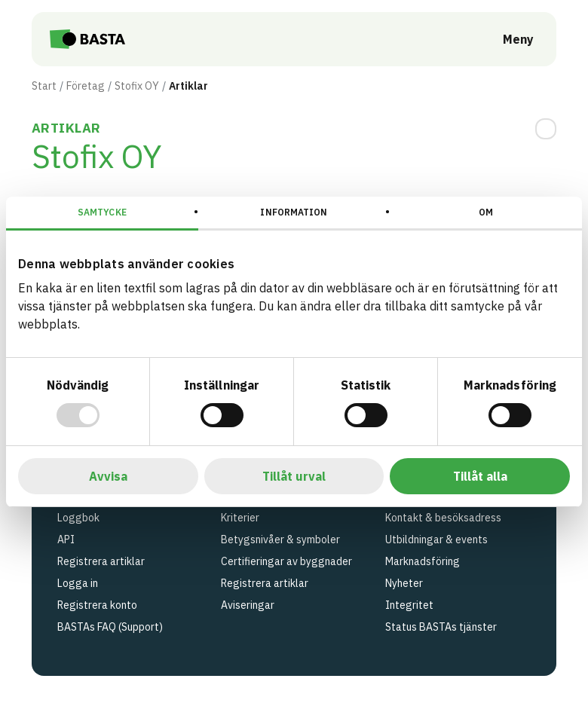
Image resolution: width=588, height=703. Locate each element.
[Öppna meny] (508, 39)
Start (44, 86)
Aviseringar (248, 605)
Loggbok (78, 518)
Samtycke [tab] (102, 212)
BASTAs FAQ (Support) (110, 627)
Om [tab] (486, 212)
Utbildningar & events (436, 539)
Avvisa (108, 476)
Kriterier (240, 518)
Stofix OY (137, 86)
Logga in (78, 583)
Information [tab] (294, 212)
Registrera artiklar (101, 561)
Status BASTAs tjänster (441, 627)
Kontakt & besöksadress (443, 518)
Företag (86, 86)
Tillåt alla (480, 476)
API (66, 539)
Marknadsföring (423, 561)
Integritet (409, 605)
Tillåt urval (294, 476)
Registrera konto (97, 605)
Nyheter (404, 583)
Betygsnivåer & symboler (280, 539)
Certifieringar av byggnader (286, 561)
